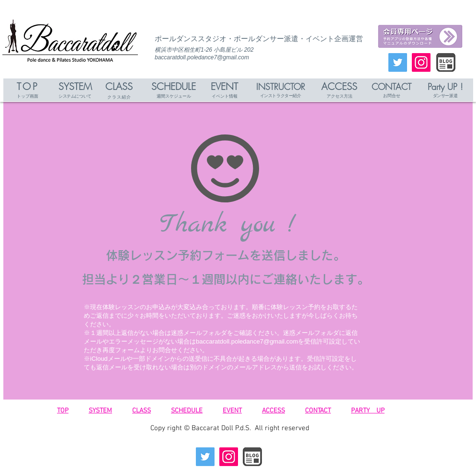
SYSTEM (100, 411)
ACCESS (273, 411)
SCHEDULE (187, 411)
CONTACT (318, 411)
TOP (63, 411)
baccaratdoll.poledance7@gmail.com (202, 57)
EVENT (232, 411)
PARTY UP (368, 411)
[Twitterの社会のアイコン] (398, 62)
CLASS (142, 411)
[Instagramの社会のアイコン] (421, 62)
